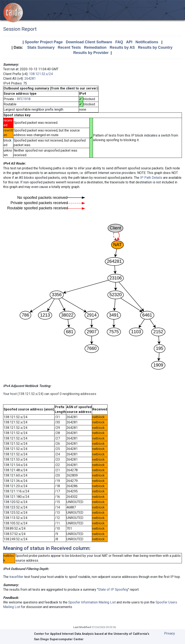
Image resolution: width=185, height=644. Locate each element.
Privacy (170, 633)
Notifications (147, 42)
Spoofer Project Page (44, 42)
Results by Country (155, 47)
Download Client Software (89, 42)
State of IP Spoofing (113, 590)
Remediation (95, 47)
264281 (30, 79)
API (129, 42)
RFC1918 (24, 99)
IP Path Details (151, 178)
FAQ (119, 42)
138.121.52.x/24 (41, 74)
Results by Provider (91, 53)
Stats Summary (41, 47)
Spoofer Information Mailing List (92, 602)
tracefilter (16, 577)
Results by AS (122, 47)
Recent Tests (69, 47)
